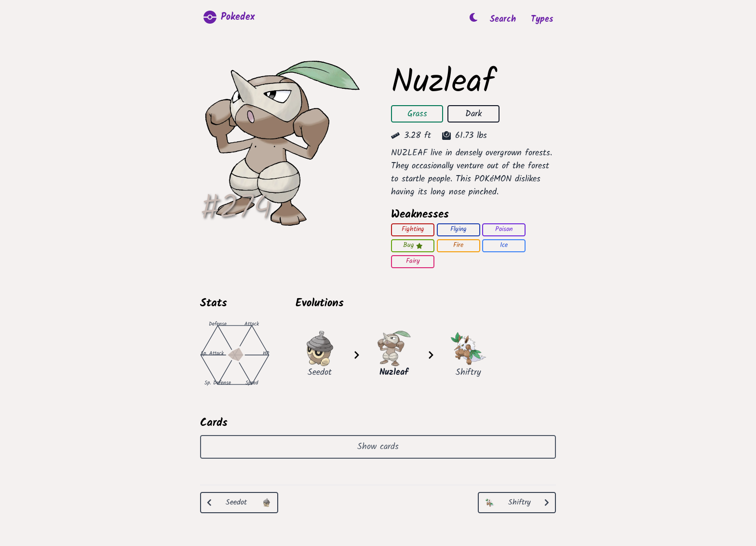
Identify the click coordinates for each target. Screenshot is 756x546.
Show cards (378, 447)
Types (542, 20)
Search (503, 20)
